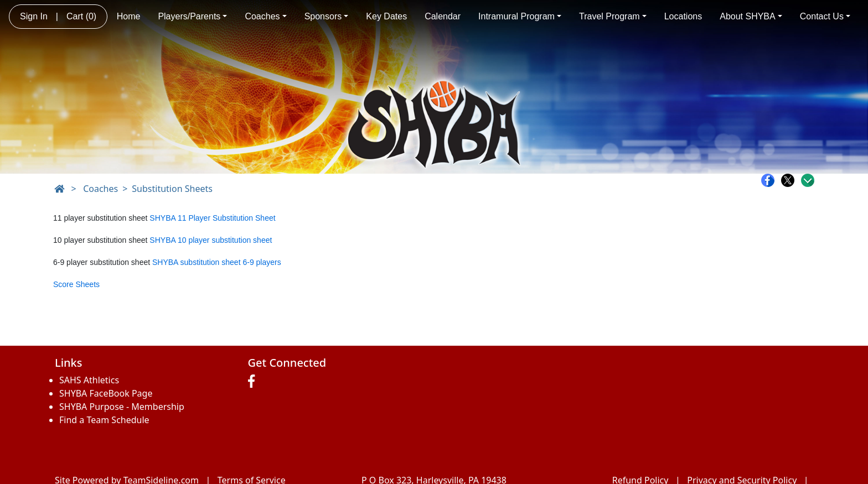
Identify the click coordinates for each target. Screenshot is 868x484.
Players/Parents (192, 16)
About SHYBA (751, 16)
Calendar (443, 16)
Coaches (265, 16)
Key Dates (386, 16)
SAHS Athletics (89, 380)
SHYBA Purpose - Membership (122, 407)
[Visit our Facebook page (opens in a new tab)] (254, 382)
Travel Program (613, 16)
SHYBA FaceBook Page (106, 393)
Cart (81, 16)
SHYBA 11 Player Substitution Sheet (212, 218)
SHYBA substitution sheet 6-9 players (217, 262)
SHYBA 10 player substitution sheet (211, 240)
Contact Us (825, 16)
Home (129, 16)
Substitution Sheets (172, 189)
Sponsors (327, 16)
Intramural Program (520, 16)
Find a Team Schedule (104, 420)
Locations (683, 16)
